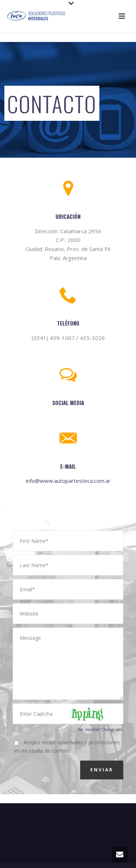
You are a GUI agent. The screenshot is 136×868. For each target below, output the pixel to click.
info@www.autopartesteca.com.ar (68, 481)
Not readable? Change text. (100, 729)
